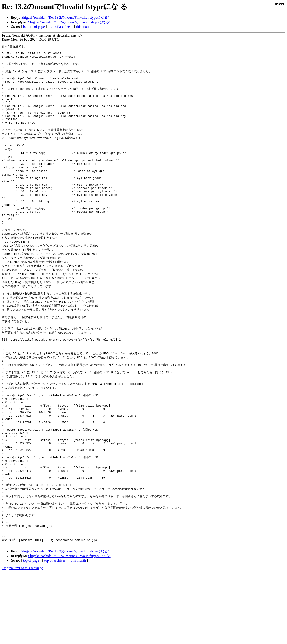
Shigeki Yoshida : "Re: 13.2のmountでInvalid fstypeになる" (65, 17)
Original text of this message (22, 636)
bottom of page (34, 27)
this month (84, 27)
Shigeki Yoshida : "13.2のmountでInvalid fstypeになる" (69, 22)
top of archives (60, 27)
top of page (31, 628)
